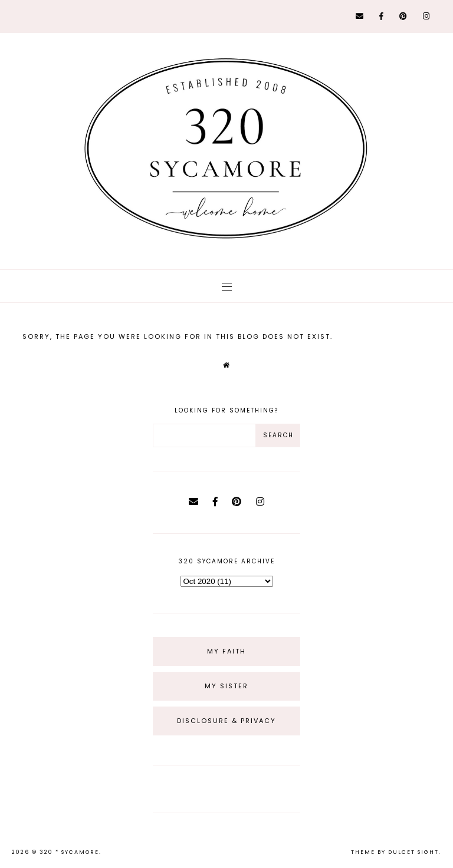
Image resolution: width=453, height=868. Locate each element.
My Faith (226, 651)
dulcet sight (413, 852)
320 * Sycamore (69, 852)
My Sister (226, 686)
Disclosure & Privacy (226, 721)
